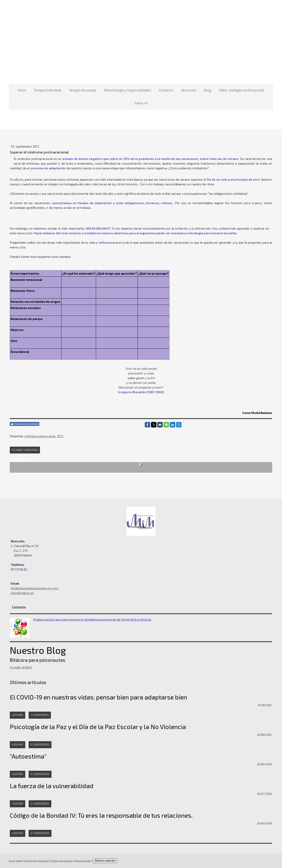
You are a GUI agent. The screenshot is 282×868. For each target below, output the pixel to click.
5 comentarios (39, 804)
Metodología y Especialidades (127, 90)
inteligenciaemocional (39, 436)
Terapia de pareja (83, 90)
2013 (59, 436)
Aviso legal (14, 861)
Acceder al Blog (20, 667)
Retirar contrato (104, 861)
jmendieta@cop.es (21, 593)
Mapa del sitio (82, 861)
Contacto (166, 90)
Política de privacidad (35, 861)
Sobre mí (141, 103)
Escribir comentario (24, 450)
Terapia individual (48, 90)
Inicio (22, 90)
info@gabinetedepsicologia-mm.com (34, 588)
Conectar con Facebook (24, 424)
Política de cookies (61, 861)
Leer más (17, 715)
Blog (207, 90)
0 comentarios (39, 745)
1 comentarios (39, 715)
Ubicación (188, 90)
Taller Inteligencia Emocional (242, 90)
